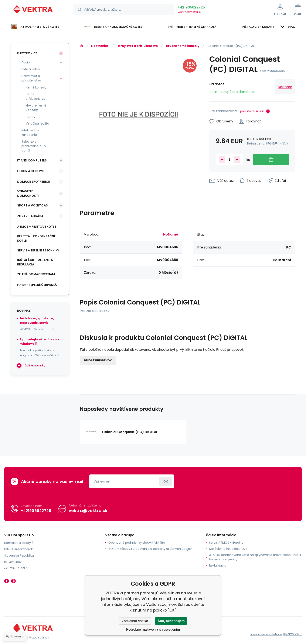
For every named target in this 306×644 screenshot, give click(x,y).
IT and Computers (32, 160)
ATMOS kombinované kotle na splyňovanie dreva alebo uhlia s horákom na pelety (255, 557)
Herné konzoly (36, 87)
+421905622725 (191, 7)
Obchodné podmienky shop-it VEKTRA (137, 543)
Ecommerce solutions (266, 634)
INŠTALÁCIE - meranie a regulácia (35, 262)
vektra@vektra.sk (190, 12)
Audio (26, 62)
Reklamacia (218, 565)
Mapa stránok (39, 637)
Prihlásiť (166, 481)
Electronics (100, 46)
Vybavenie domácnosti (28, 193)
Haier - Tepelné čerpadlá (37, 285)
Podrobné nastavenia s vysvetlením (153, 629)
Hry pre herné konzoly (183, 46)
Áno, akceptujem (171, 621)
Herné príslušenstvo (35, 96)
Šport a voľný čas (33, 205)
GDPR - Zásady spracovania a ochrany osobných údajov (150, 549)
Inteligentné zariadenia (30, 133)
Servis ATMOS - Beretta (226, 543)
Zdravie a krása (30, 216)
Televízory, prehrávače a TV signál (34, 146)
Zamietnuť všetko (135, 621)
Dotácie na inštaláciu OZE (228, 549)
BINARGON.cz (292, 634)
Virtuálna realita (37, 123)
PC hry (30, 117)
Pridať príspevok (98, 360)
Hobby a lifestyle (31, 171)
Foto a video (31, 69)
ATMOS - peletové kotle (37, 227)
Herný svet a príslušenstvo (137, 46)
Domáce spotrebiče (33, 182)
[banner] (33, 10)
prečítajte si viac (252, 111)
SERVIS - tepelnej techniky (38, 250)
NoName (285, 87)
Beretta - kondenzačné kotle (36, 238)
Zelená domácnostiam (36, 274)
